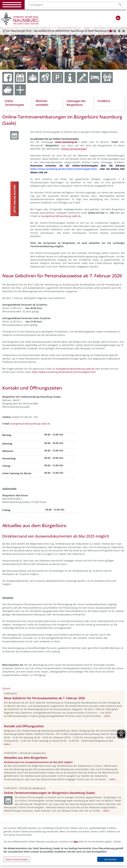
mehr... (108, 716)
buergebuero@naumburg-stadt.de (75, 369)
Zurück (6, 688)
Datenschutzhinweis (17, 859)
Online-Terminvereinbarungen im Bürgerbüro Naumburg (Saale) (49, 793)
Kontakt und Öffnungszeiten (24, 726)
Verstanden (110, 859)
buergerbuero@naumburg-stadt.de (61, 216)
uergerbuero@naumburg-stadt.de (31, 424)
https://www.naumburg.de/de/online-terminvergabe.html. (64, 372)
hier (76, 842)
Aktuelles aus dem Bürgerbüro (26, 758)
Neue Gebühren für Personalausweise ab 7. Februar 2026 (44, 698)
